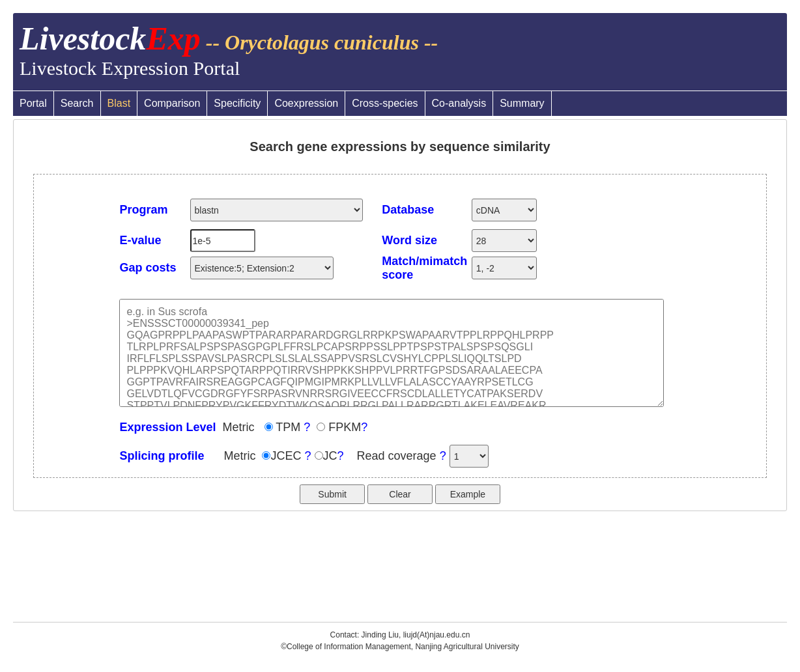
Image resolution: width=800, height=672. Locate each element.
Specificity (237, 103)
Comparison (172, 103)
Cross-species (385, 103)
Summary (522, 103)
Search (77, 103)
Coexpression (306, 103)
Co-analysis (459, 103)
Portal (33, 103)
